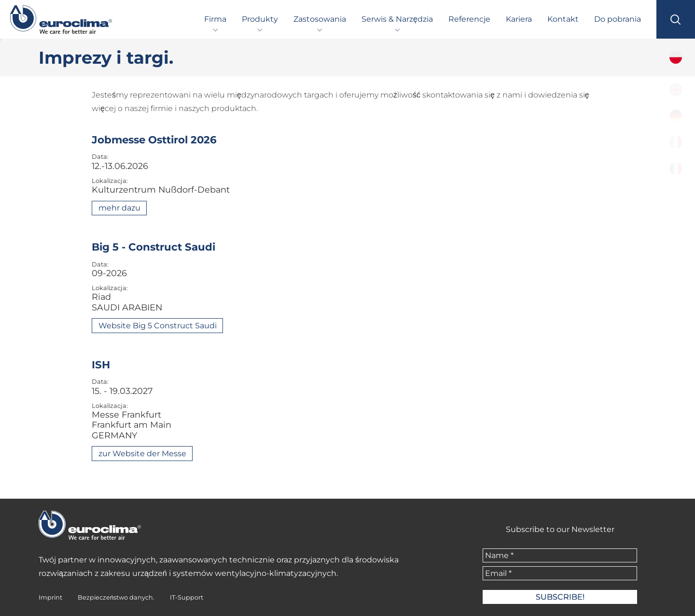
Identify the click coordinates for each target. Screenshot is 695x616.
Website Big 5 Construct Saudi (158, 326)
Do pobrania (618, 19)
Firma (215, 19)
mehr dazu (119, 208)
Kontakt (563, 19)
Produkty (260, 19)
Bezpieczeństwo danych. (116, 597)
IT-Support (187, 597)
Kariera (519, 19)
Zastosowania (320, 19)
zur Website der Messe (142, 454)
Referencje (469, 19)
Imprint (50, 597)
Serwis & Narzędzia (397, 19)
